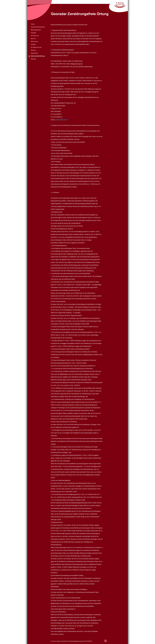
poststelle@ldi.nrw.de (61, 120)
